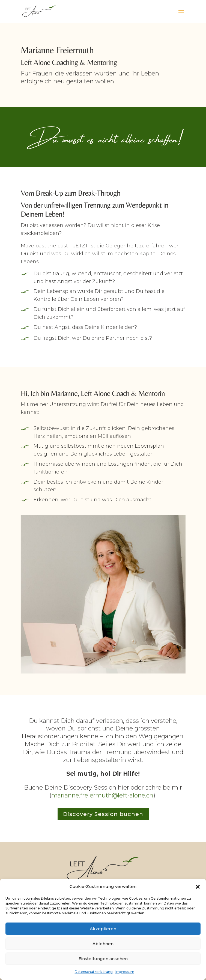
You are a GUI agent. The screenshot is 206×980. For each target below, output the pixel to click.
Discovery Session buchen (103, 814)
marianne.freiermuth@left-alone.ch (102, 795)
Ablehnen (103, 944)
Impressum (125, 972)
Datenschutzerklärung (94, 972)
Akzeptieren (103, 929)
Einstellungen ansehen (103, 959)
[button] (198, 887)
